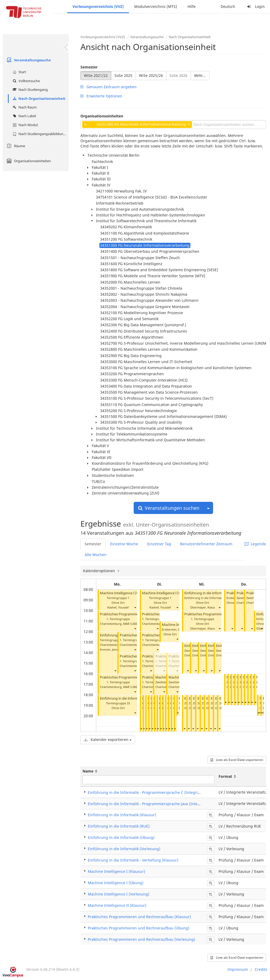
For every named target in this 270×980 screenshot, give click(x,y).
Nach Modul (25, 125)
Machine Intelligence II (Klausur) (117, 905)
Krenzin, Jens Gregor (114, 649)
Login (255, 6)
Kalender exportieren (108, 739)
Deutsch (228, 6)
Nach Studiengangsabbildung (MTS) (40, 134)
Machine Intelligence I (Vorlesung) (119, 894)
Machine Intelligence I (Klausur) (116, 871)
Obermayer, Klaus (202, 607)
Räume (15, 146)
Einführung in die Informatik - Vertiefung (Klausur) (133, 860)
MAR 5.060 (130, 624)
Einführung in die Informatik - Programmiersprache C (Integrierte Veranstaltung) (160, 792)
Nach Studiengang (30, 90)
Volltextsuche (26, 81)
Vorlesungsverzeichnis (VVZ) (98, 6)
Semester (89, 67)
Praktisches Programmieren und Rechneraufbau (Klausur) (139, 917)
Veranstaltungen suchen (169, 508)
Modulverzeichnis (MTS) (156, 6)
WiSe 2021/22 (96, 75)
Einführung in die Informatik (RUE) (119, 826)
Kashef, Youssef (118, 607)
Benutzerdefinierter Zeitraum (206, 544)
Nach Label (24, 116)
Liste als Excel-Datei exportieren (237, 760)
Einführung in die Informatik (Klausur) (122, 815)
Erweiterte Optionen (101, 96)
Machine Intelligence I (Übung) (124, 593)
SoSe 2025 (123, 75)
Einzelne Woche (124, 544)
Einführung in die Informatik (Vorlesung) (216, 593)
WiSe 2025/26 (151, 75)
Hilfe (192, 6)
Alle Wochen (96, 555)
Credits (261, 969)
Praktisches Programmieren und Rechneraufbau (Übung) (139, 928)
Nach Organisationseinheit (38, 98)
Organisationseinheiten (28, 161)
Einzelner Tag (159, 544)
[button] (135, 607)
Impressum (238, 969)
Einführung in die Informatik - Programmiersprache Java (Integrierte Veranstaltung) (162, 804)
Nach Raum (24, 107)
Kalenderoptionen (100, 571)
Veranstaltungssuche (28, 60)
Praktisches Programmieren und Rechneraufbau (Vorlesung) (141, 939)
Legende (255, 544)
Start (19, 72)
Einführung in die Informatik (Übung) (129, 698)
